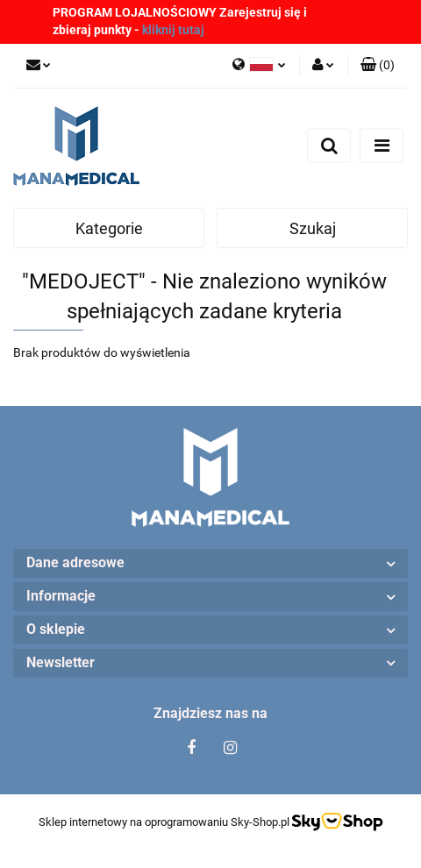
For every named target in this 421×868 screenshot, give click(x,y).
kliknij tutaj (173, 30)
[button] (378, 66)
